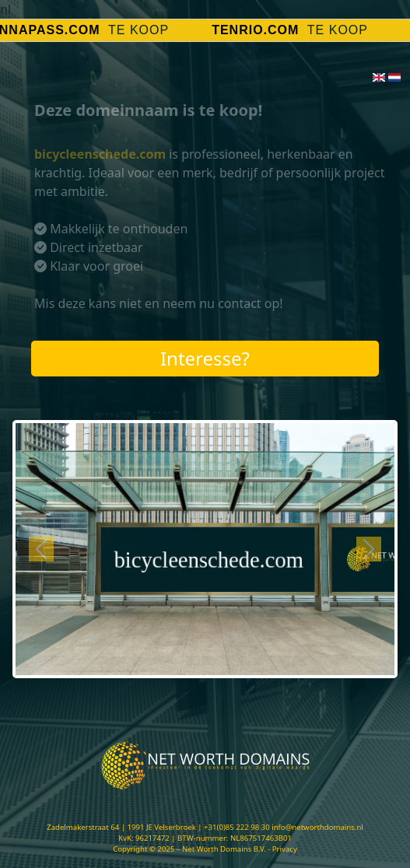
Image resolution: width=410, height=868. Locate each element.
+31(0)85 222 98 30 (237, 827)
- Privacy (282, 849)
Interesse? (205, 358)
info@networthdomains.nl (317, 827)
